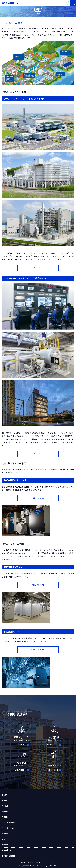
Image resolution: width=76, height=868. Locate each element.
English (18, 3)
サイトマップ (49, 863)
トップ (4, 795)
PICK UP (5, 806)
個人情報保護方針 (8, 856)
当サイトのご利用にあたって (31, 863)
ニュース (5, 839)
